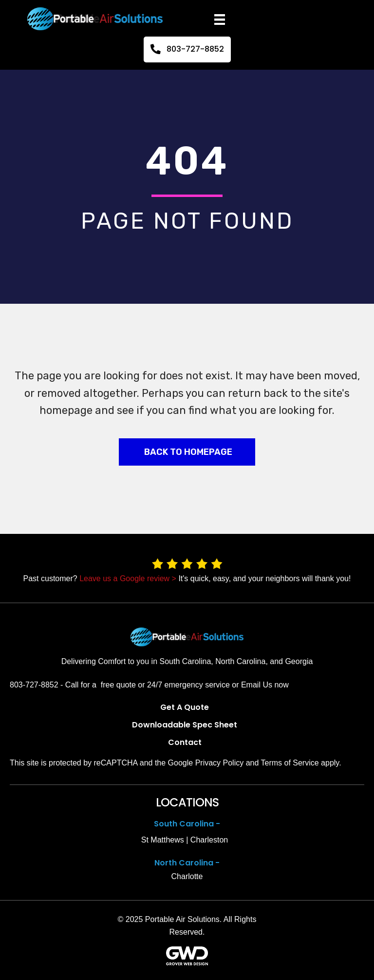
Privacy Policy (220, 763)
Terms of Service (290, 763)
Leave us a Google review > (128, 578)
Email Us (257, 685)
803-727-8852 (34, 685)
